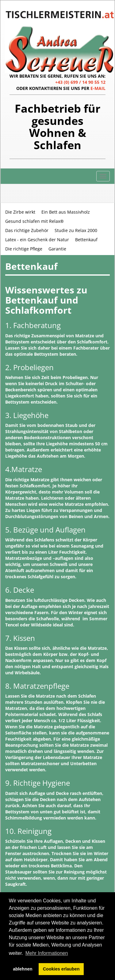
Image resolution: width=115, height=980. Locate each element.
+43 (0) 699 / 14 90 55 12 (80, 82)
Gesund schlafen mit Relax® (34, 221)
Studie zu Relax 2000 (76, 230)
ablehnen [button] (23, 969)
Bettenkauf (86, 240)
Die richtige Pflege (24, 249)
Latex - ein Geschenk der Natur (37, 240)
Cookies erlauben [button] (61, 969)
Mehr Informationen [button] (47, 953)
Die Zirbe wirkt (20, 212)
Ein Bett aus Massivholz (66, 212)
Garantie (57, 249)
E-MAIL (98, 88)
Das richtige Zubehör (27, 230)
